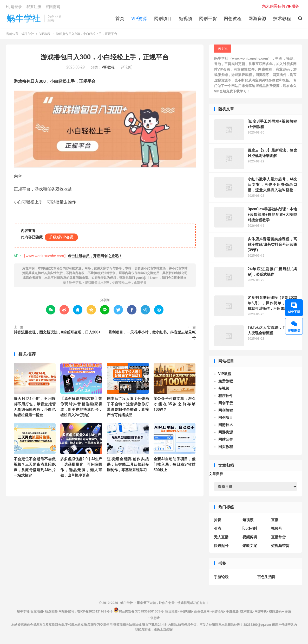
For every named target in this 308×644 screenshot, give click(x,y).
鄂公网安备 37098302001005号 (138, 611)
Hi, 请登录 (14, 7)
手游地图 (186, 611)
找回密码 (53, 7)
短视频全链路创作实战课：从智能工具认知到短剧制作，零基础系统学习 (128, 464)
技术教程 (282, 18)
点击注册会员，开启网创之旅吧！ (95, 256)
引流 (218, 528)
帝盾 (288, 611)
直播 (275, 520)
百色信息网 (202, 611)
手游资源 (232, 611)
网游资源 (257, 18)
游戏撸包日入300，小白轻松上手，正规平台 (105, 57)
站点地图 (51, 611)
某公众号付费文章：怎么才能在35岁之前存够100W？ (175, 404)
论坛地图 (171, 611)
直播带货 (278, 537)
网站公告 (226, 439)
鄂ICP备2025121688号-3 (95, 611)
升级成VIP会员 (61, 237)
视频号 (277, 528)
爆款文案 (250, 546)
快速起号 (221, 546)
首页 (120, 18)
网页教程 (226, 447)
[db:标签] (250, 528)
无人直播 (221, 537)
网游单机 (261, 611)
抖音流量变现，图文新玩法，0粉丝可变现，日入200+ (57, 332)
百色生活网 (266, 577)
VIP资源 (139, 18)
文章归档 (216, 474)
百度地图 (37, 611)
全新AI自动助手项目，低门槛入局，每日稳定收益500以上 (175, 464)
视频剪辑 (250, 537)
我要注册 (34, 7)
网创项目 (163, 18)
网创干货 (208, 18)
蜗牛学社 (24, 18)
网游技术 (226, 425)
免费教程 (226, 381)
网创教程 (233, 18)
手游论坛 (221, 577)
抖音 (218, 520)
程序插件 (226, 396)
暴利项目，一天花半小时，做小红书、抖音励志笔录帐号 (152, 335)
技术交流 (246, 611)
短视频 (185, 18)
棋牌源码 (275, 611)
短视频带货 (280, 546)
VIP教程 (45, 34)
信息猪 (155, 618)
